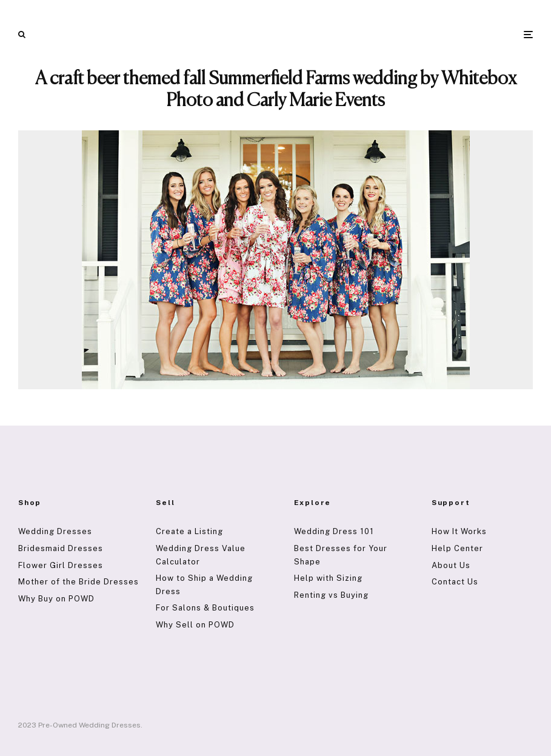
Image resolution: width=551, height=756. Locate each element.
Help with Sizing (328, 578)
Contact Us (455, 582)
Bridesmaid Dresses (61, 548)
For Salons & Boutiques (205, 608)
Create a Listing (189, 531)
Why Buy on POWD (56, 599)
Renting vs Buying (331, 595)
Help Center (457, 548)
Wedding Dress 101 (334, 531)
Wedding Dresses (55, 531)
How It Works (459, 531)
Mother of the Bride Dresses (78, 582)
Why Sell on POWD (195, 625)
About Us (451, 565)
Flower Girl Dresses (61, 565)
